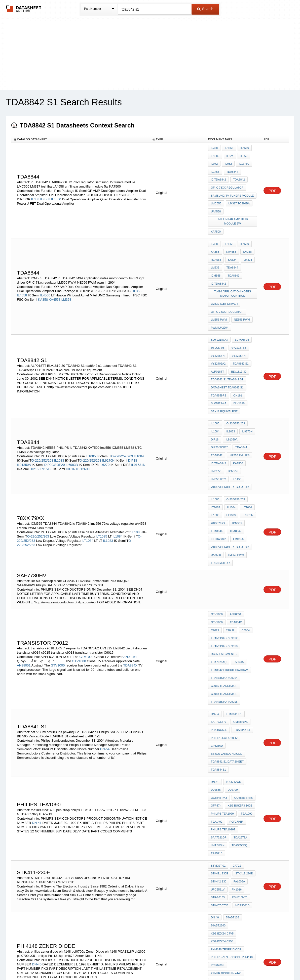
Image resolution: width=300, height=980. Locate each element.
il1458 (236, 427)
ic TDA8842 (218, 175)
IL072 (214, 161)
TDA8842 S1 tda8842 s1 (227, 341)
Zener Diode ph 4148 (226, 852)
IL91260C (83, 420)
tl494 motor (220, 499)
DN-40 (37, 847)
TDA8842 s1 (240, 328)
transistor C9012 (224, 570)
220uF (229, 563)
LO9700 (232, 701)
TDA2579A (240, 741)
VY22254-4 (218, 321)
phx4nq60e (219, 649)
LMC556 (216, 195)
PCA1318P (218, 859)
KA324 (231, 245)
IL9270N (108, 411)
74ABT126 (232, 811)
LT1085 (102, 477)
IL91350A (24, 416)
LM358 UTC (218, 427)
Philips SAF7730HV (224, 656)
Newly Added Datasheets (68, 963)
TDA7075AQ (219, 590)
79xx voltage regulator (230, 434)
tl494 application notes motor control (233, 267)
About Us (244, 963)
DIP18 (133, 411)
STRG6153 (218, 793)
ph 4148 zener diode (226, 831)
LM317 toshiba (238, 195)
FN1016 (236, 786)
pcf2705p (236, 728)
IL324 (229, 155)
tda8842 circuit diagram (230, 597)
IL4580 (215, 155)
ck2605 (236, 859)
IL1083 (59, 411)
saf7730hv (219, 642)
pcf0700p (218, 845)
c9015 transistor (224, 611)
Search (205, 9)
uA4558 (216, 202)
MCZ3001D (242, 800)
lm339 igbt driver (224, 276)
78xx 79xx (218, 465)
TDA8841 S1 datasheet (227, 676)
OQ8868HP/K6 (242, 707)
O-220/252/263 (122, 407)
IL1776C (243, 161)
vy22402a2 (218, 328)
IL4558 (45, 193)
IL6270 (104, 416)
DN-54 (105, 666)
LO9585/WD (233, 694)
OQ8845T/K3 (219, 707)
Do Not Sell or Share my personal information (147, 963)
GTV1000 (86, 585)
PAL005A (238, 780)
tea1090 (246, 721)
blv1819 (238, 362)
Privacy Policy (100, 963)
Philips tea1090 (222, 721)
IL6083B (72, 416)
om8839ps (240, 642)
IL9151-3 (46, 420)
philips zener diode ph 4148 (232, 838)
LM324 (246, 245)
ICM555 (249, 251)
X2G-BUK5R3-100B (239, 714)
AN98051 (130, 585)
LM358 (66, 277)
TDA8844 (231, 168)
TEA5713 (217, 755)
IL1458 (215, 168)
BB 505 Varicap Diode (227, 669)
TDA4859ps (219, 355)
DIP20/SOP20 (55, 416)
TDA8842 (238, 175)
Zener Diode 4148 (224, 879)
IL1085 (91, 407)
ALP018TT (218, 335)
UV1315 (238, 590)
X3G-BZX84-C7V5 (243, 818)
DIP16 (34, 420)
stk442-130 (219, 780)
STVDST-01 (218, 766)
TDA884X (130, 594)
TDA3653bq (239, 748)
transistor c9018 (224, 577)
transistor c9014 (224, 604)
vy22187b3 (238, 314)
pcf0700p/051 (220, 865)
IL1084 (139, 407)
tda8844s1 (218, 683)
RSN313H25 (239, 793)
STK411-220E (243, 773)
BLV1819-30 (238, 335)
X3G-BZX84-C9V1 (222, 825)
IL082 (228, 161)
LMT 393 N (218, 748)
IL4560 (56, 193)
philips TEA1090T (223, 735)
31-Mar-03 (241, 307)
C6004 (244, 563)
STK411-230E (220, 773)
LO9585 (216, 701)
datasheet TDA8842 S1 (227, 348)
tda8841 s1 (233, 635)
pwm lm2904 (220, 296)
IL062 (242, 155)
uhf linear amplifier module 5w (233, 211)
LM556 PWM (219, 290)
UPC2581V (218, 786)
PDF (272, 184)
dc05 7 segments (224, 584)
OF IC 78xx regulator (227, 182)
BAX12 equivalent (224, 369)
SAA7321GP (219, 741)
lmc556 (216, 420)
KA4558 (55, 277)
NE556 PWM (241, 290)
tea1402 (217, 728)
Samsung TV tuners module (232, 189)
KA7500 (216, 220)
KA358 (43, 277)
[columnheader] (81, 139)
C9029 (215, 563)
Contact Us (225, 963)
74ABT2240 (218, 818)
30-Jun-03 (218, 314)
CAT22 (236, 766)
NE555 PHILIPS (239, 407)
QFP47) (216, 714)
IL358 (35, 193)
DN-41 (37, 729)
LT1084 (88, 481)
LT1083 (230, 459)
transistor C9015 (224, 624)
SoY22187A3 (219, 307)
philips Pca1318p (223, 872)
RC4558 (216, 245)
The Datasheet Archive (24, 9)
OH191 (237, 355)
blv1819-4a (219, 362)
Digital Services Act (199, 963)
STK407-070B (220, 800)
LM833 (215, 251)
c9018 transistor (224, 617)
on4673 (247, 872)
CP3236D (217, 662)
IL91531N (138, 416)
